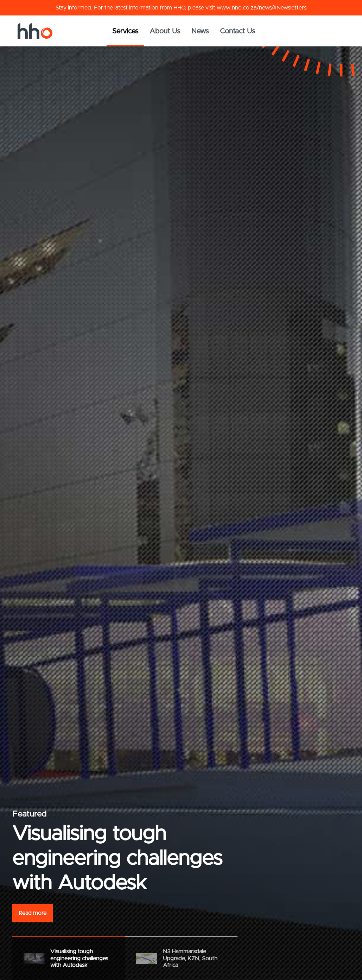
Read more (33, 913)
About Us (165, 31)
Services (125, 31)
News (200, 31)
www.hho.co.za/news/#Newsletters (262, 8)
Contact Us (237, 31)
